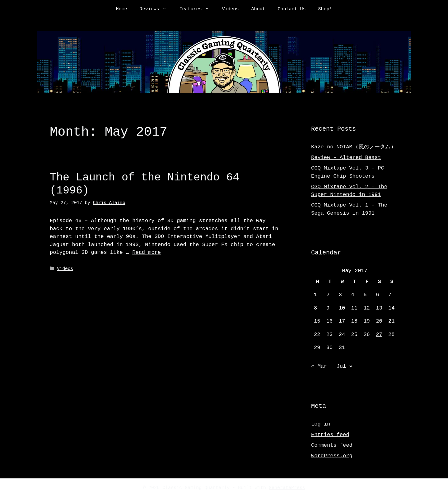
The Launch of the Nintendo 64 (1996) (145, 184)
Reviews (156, 9)
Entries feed (330, 435)
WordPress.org (332, 456)
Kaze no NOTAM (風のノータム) (352, 147)
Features (197, 9)
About (258, 9)
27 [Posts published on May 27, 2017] (379, 335)
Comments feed (332, 445)
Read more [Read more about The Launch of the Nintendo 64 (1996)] (147, 252)
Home (121, 9)
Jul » (345, 366)
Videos (230, 9)
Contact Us (292, 9)
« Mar (319, 366)
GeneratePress (287, 488)
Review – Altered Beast (346, 158)
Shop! (325, 9)
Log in (321, 424)
